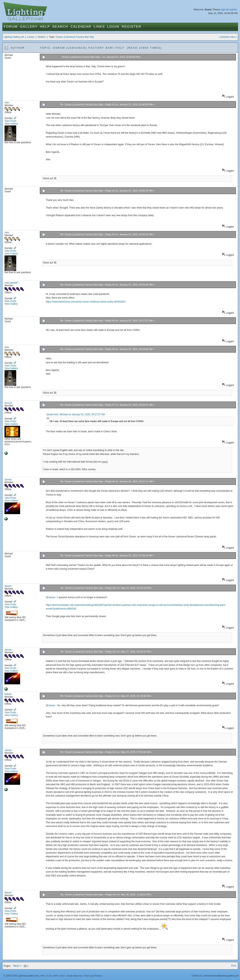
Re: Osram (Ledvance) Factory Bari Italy (81, 105)
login (223, 10)
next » (234, 37)
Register (131, 27)
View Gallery (11, 124)
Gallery (29, 27)
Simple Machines (74, 976)
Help (45, 27)
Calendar (81, 27)
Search (60, 27)
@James (50, 597)
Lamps (31, 37)
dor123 (8, 403)
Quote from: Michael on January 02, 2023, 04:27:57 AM (76, 414)
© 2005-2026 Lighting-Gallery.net (21, 976)
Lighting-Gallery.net (14, 37)
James (8, 480)
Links (99, 27)
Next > (17, 966)
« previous (224, 37)
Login (113, 27)
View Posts (10, 121)
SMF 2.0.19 (46, 976)
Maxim (8, 586)
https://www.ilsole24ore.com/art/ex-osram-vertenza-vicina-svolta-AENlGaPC (86, 302)
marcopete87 (11, 283)
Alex (7, 103)
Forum (11, 27)
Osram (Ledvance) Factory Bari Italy (75, 37)
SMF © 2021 (59, 976)
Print (234, 966)
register (233, 10)
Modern (42, 37)
